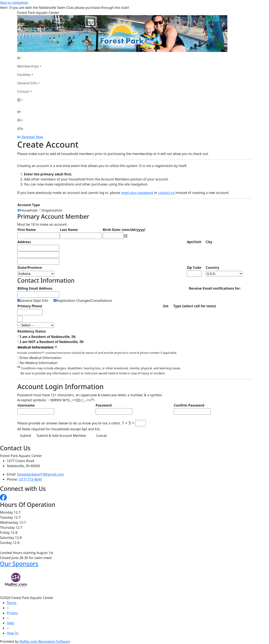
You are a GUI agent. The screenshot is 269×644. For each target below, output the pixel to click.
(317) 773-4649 (30, 479)
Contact (23, 91)
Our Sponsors (19, 564)
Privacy (12, 613)
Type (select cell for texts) (195, 306)
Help (10, 623)
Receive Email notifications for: (215, 288)
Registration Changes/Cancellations (84, 301)
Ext (166, 306)
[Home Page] (29, 58)
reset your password (137, 193)
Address (24, 242)
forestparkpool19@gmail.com (41, 474)
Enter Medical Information (41, 358)
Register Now (32, 137)
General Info (27, 83)
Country (212, 268)
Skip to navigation (14, 3)
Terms (12, 603)
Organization (52, 210)
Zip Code (194, 268)
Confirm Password (189, 405)
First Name (27, 230)
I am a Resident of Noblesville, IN (48, 337)
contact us (166, 193)
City (209, 242)
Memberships (28, 66)
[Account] (29, 100)
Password (104, 405)
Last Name (69, 230)
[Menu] (20, 129)
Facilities (24, 75)
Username (26, 405)
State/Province (30, 268)
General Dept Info (34, 301)
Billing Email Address (35, 288)
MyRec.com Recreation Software (45, 641)
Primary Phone (30, 306)
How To (13, 633)
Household (30, 210)
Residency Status (32, 331)
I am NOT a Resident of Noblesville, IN (52, 342)
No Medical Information (39, 363)
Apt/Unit (194, 242)
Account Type (29, 205)
